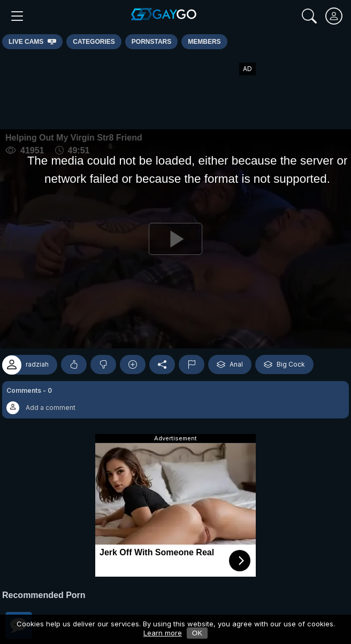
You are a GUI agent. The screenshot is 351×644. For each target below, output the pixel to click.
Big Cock (284, 364)
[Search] (309, 16)
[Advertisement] (175, 89)
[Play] (175, 239)
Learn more (163, 633)
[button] (175, 400)
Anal (230, 364)
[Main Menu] (17, 16)
